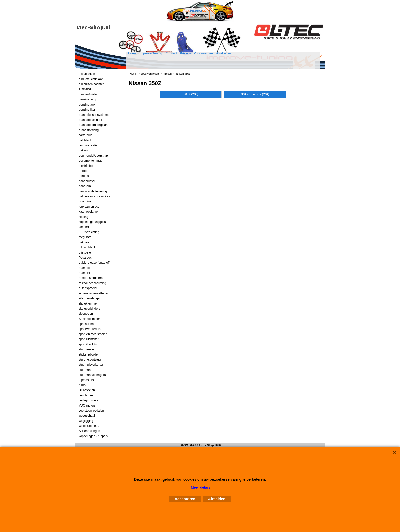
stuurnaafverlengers (92, 375)
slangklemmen (89, 303)
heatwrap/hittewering (93, 191)
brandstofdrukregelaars (95, 125)
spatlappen (86, 324)
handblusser (87, 181)
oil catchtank (87, 247)
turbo (82, 385)
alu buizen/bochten (92, 84)
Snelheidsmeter (89, 319)
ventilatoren (87, 395)
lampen (84, 227)
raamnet (84, 273)
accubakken (87, 74)
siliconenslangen (90, 298)
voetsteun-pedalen (91, 411)
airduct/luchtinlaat (91, 79)
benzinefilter (87, 110)
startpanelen (87, 349)
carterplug (86, 135)
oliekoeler (85, 252)
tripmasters (86, 380)
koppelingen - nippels (93, 436)
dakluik (84, 150)
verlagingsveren (90, 400)
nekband (85, 242)
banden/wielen (89, 94)
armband (85, 89)
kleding (84, 217)
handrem (85, 186)
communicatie (88, 145)
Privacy (185, 53)
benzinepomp (88, 99)
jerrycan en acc (89, 207)
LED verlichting (89, 232)
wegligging (86, 421)
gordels (84, 176)
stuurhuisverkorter (91, 365)
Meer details (201, 487)
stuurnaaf (85, 370)
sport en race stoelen (93, 334)
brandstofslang (89, 130)
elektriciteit (86, 166)
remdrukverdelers (91, 278)
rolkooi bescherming (92, 283)
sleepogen (86, 314)
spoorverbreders (90, 329)
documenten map (91, 161)
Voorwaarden (203, 53)
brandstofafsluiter (91, 120)
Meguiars (85, 237)
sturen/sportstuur (90, 360)
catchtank (85, 140)
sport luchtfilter (89, 339)
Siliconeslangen (90, 431)
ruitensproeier (88, 288)
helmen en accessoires (95, 196)
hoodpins (85, 201)
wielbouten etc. (89, 426)
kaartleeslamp (88, 212)
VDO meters (87, 406)
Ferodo (84, 171)
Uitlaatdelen (87, 390)
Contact (171, 53)
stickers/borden (89, 354)
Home (132, 53)
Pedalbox (85, 258)
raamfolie (85, 268)
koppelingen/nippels (92, 222)
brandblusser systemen (95, 115)
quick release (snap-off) (95, 263)
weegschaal (87, 416)
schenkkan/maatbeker (94, 293)
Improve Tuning (151, 53)
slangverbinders (90, 309)
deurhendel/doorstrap (93, 156)
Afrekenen (224, 53)
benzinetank (87, 105)
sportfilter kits (88, 344)
